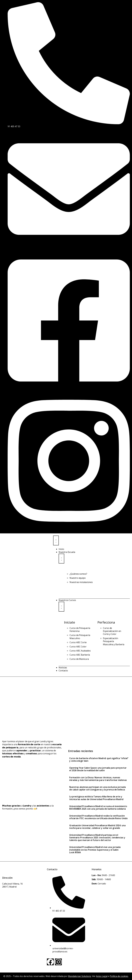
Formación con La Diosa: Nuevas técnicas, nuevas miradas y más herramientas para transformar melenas (98, 779)
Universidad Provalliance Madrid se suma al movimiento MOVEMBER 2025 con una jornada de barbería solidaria (98, 807)
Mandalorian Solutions (80, 976)
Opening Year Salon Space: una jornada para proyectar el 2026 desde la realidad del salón (98, 769)
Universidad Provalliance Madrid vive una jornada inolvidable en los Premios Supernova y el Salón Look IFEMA (95, 850)
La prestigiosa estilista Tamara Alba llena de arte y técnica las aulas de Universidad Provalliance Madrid (96, 798)
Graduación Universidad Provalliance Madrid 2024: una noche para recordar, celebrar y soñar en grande (97, 827)
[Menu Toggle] (56, 540)
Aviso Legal (102, 976)
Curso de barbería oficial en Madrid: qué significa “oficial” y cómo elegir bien (99, 760)
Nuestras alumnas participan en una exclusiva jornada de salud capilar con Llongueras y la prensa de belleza (97, 788)
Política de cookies (119, 976)
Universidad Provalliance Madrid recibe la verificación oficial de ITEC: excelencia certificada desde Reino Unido (98, 817)
